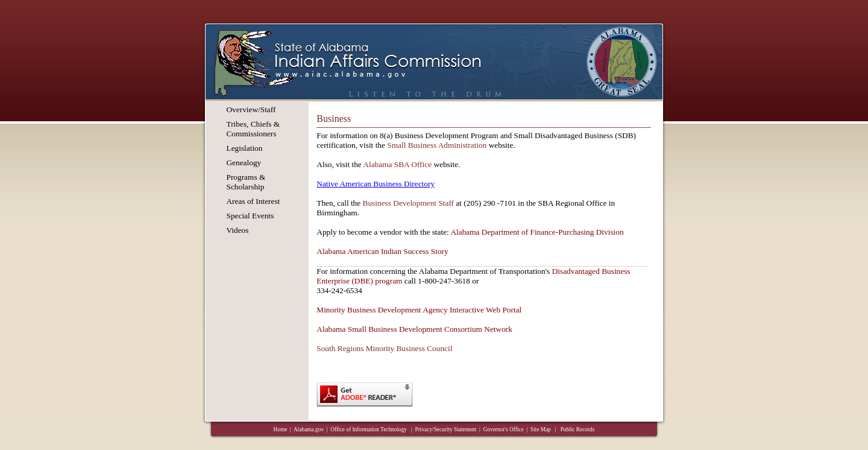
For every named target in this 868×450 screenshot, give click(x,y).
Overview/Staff (251, 109)
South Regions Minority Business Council (384, 348)
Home (281, 429)
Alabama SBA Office (397, 164)
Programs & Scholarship (246, 182)
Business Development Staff (409, 203)
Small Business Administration (437, 145)
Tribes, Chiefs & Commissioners (253, 129)
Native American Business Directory (376, 184)
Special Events (250, 216)
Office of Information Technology (369, 429)
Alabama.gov (309, 429)
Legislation (244, 148)
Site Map (541, 429)
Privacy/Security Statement (446, 429)
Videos (237, 230)
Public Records (578, 429)
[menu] (253, 173)
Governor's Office (504, 429)
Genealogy (244, 163)
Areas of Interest (253, 201)
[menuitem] (253, 110)
